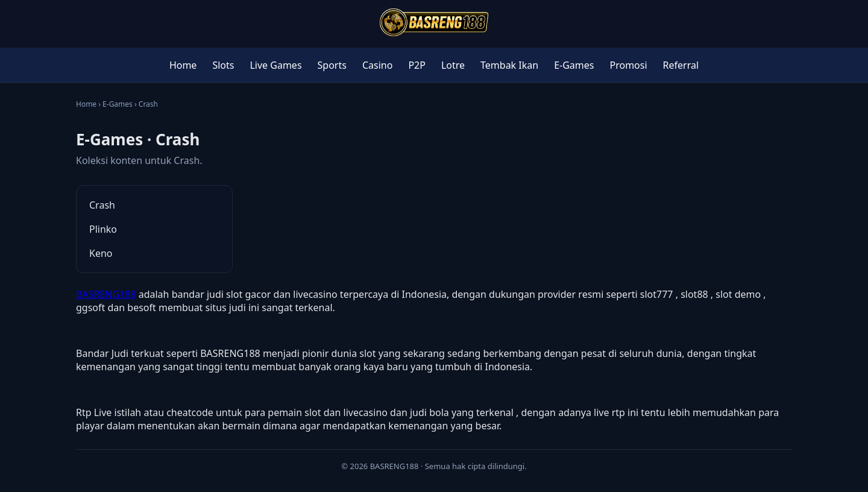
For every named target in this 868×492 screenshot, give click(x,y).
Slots (223, 65)
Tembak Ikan (509, 65)
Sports (332, 65)
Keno (101, 253)
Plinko (103, 229)
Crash (102, 205)
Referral (681, 65)
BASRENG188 (106, 294)
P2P (417, 65)
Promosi (629, 65)
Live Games (275, 65)
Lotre (453, 65)
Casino (377, 65)
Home (183, 65)
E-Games (574, 65)
